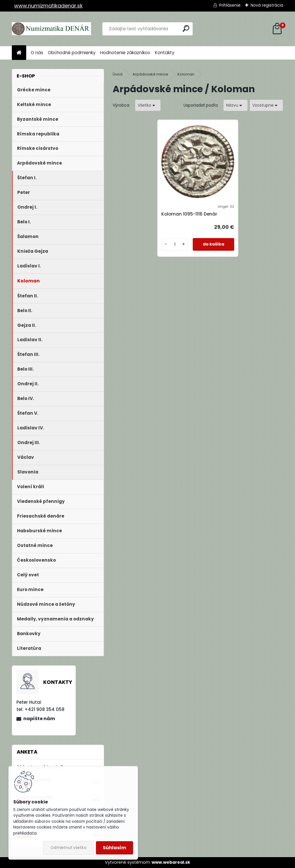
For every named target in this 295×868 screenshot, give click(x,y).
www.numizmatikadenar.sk (48, 6)
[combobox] (236, 105)
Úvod (118, 74)
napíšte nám (39, 719)
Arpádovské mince (150, 74)
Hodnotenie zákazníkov (125, 53)
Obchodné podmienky (72, 53)
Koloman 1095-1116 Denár (189, 214)
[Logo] (51, 29)
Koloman (186, 74)
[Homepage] (19, 53)
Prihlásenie (230, 5)
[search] (186, 28)
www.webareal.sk (171, 862)
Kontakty (165, 53)
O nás (37, 53)
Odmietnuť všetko (68, 848)
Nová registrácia (267, 5)
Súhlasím (115, 848)
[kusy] (175, 245)
